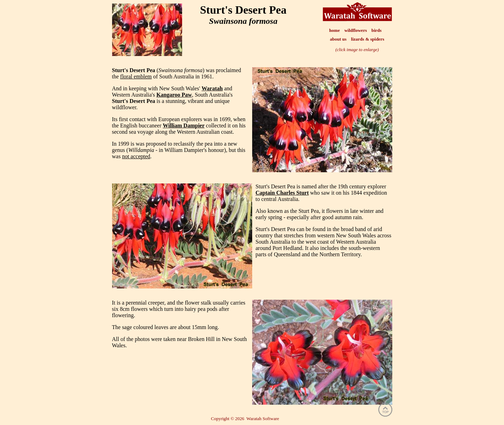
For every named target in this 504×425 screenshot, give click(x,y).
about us (338, 39)
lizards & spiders (368, 39)
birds (376, 30)
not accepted (136, 156)
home (334, 30)
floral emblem (136, 76)
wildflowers (355, 30)
